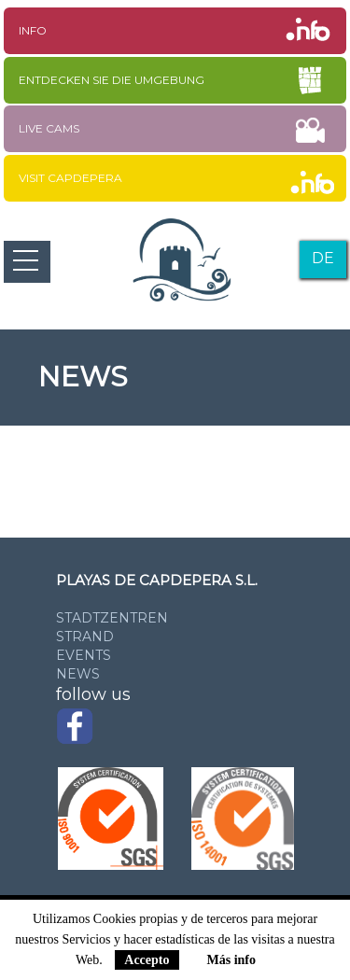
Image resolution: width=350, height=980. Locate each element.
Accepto (147, 960)
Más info (232, 960)
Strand (85, 637)
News (78, 674)
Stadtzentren (112, 618)
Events (84, 655)
